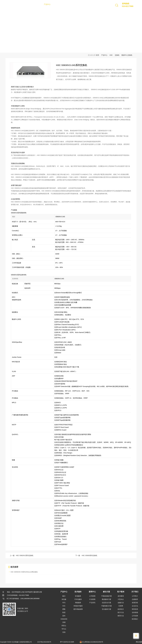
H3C (111, 55)
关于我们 (95, 4)
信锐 (64, 632)
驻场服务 (78, 596)
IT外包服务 (78, 599)
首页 (39, 4)
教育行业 (121, 616)
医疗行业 (121, 612)
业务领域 (135, 612)
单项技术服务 (78, 606)
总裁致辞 (135, 599)
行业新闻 (92, 599)
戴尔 (64, 596)
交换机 (117, 55)
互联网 (121, 606)
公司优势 (135, 616)
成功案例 (121, 596)
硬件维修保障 (78, 609)
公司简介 (135, 596)
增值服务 (78, 603)
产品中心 (47, 4)
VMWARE (64, 619)
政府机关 (121, 609)
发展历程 (135, 603)
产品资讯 (92, 603)
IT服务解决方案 (106, 606)
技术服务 (57, 4)
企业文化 (135, 606)
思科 (64, 616)
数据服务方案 (106, 599)
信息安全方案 (106, 603)
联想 (64, 612)
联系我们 (135, 619)
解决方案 (76, 4)
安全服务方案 (106, 609)
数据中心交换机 (127, 55)
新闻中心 (66, 4)
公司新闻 (92, 596)
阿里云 (64, 626)
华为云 (64, 629)
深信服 (64, 599)
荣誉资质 (135, 609)
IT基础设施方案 (106, 596)
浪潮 (64, 622)
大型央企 (121, 599)
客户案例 (86, 4)
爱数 (64, 609)
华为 (64, 603)
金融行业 (121, 603)
